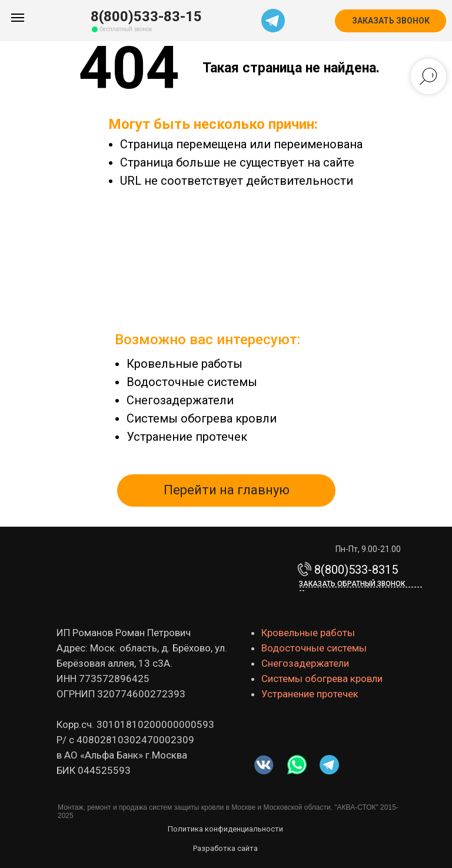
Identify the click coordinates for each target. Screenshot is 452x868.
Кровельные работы (185, 364)
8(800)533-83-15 (146, 16)
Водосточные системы (192, 382)
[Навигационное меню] (18, 18)
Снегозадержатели (180, 400)
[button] (390, 21)
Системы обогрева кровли (202, 418)
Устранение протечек (187, 437)
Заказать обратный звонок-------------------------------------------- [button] (361, 587)
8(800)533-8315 (356, 570)
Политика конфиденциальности (225, 829)
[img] (297, 765)
